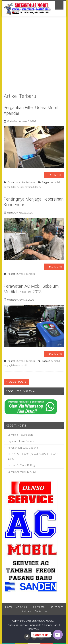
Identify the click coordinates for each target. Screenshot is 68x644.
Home (9, 607)
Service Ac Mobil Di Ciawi (22, 472)
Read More (54, 175)
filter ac (15, 187)
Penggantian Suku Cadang (23, 448)
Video (27, 611)
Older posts (17, 382)
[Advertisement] (34, 57)
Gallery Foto (38, 607)
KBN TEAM (34, 629)
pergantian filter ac (31, 187)
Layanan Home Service (21, 441)
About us (22, 607)
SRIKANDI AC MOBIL (43, 621)
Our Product (56, 607)
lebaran (16, 365)
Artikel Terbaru (27, 182)
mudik (24, 365)
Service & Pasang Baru (21, 435)
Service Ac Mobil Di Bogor (22, 465)
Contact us (41, 611)
